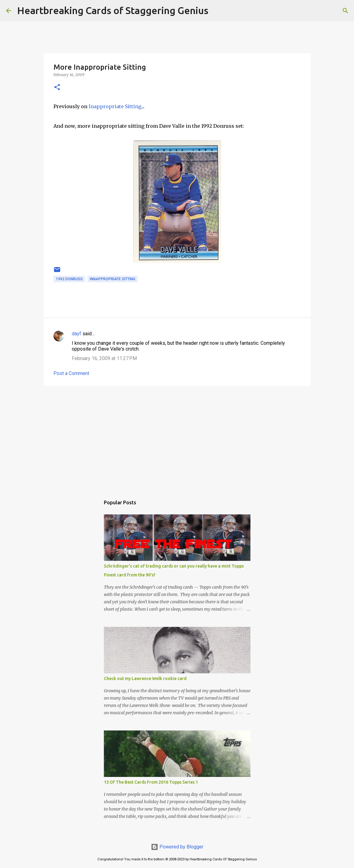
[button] (57, 88)
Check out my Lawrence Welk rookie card (145, 679)
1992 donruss (69, 279)
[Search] (217, 11)
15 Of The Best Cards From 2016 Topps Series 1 (151, 782)
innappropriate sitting (113, 279)
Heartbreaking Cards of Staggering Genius (113, 10)
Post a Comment (71, 373)
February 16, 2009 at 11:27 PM (104, 358)
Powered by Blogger (177, 847)
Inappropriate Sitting (115, 106)
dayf (77, 334)
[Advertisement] (177, 438)
